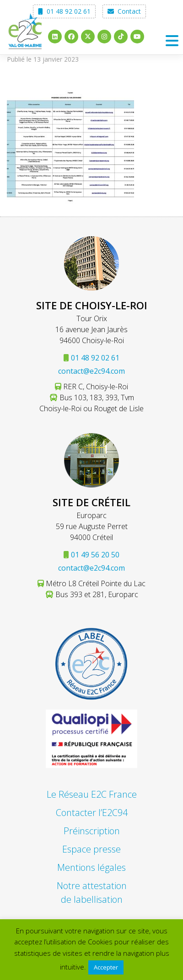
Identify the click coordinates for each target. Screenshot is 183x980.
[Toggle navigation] (172, 41)
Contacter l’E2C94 (92, 813)
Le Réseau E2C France (92, 794)
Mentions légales (91, 867)
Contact (124, 11)
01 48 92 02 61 (64, 11)
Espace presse (91, 849)
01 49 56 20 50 (95, 555)
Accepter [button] (106, 967)
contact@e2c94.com (91, 371)
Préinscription (92, 831)
